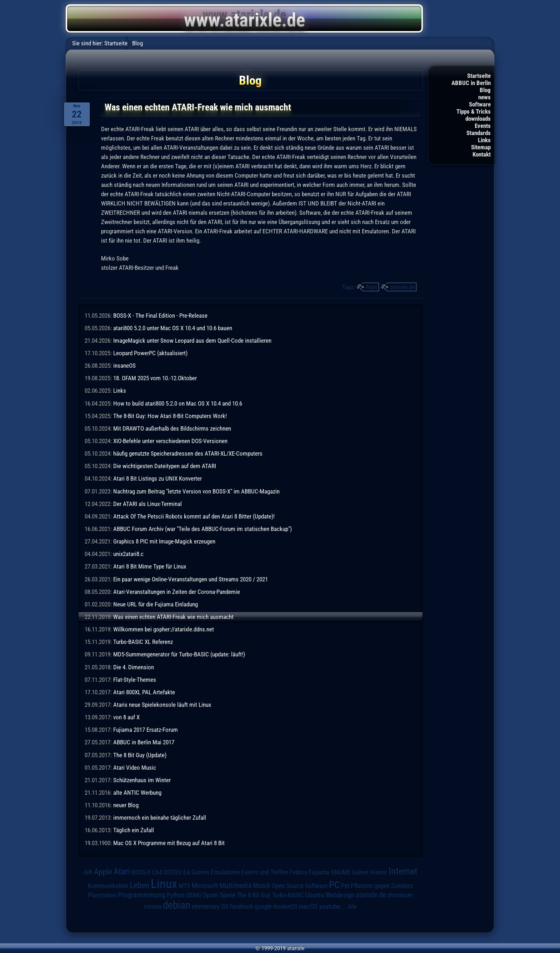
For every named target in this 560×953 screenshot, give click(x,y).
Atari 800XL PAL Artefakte (144, 692)
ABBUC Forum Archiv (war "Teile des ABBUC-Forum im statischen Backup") (202, 529)
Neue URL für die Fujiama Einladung (156, 604)
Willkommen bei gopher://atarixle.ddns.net (164, 629)
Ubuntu (314, 895)
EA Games (196, 872)
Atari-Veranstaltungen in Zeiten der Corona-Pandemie (177, 592)
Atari (371, 287)
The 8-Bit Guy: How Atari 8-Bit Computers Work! (170, 416)
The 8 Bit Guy (254, 895)
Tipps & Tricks (474, 111)
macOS (308, 906)
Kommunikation (108, 886)
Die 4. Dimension (134, 667)
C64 (157, 872)
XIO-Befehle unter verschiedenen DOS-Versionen (170, 441)
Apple (103, 872)
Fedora (298, 872)
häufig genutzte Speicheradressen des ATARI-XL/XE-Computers (188, 453)
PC (334, 885)
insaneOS (124, 366)
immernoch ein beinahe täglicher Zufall (160, 818)
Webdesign (340, 895)
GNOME (341, 872)
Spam (211, 895)
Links (484, 140)
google (263, 907)
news (484, 97)
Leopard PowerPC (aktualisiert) (150, 353)
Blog (485, 90)
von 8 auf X (126, 717)
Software (480, 104)
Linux (164, 884)
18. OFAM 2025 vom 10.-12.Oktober (155, 378)
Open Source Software (300, 886)
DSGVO (173, 872)
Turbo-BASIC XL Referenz (143, 642)
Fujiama (319, 872)
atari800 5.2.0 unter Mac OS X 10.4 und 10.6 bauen (173, 328)
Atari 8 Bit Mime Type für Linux (150, 566)
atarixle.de (402, 287)
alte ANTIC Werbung (137, 793)
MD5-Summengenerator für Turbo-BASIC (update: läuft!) (179, 654)
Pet (345, 886)
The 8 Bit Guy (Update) (140, 755)
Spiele (228, 895)
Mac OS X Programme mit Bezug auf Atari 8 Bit (169, 843)
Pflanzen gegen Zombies (382, 886)
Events (483, 126)
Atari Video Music (135, 768)
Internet (403, 871)
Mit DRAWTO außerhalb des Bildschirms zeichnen (172, 428)
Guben (360, 872)
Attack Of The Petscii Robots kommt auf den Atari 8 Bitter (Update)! (194, 516)
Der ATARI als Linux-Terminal (147, 504)
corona (153, 907)
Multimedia (236, 885)
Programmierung (142, 895)
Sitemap (481, 147)
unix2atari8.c (128, 554)
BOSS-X (141, 872)
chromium (400, 895)
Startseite (479, 76)
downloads (478, 119)
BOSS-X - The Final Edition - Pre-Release (160, 316)
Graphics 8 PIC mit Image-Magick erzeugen (164, 541)
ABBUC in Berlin (471, 83)
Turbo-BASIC (288, 895)
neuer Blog (126, 805)
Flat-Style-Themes (135, 680)
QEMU (194, 895)
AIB (88, 872)
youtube (330, 906)
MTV (184, 886)
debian (177, 905)
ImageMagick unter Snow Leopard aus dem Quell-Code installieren (192, 341)
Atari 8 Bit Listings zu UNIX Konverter (157, 478)
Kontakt (482, 154)
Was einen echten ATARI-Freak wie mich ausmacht (173, 617)
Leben (139, 885)
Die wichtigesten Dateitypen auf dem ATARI (165, 466)
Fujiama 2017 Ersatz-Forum (146, 730)
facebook (241, 907)
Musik (262, 886)
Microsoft (205, 886)
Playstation (102, 895)
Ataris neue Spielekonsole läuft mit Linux (162, 705)
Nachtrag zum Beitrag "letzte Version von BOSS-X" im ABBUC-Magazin (196, 491)
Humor (379, 872)
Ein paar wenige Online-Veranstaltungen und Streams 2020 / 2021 (191, 579)
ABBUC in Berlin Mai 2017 (144, 742)
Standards (479, 133)
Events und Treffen (265, 872)
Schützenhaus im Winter (142, 780)
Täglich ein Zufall (134, 830)
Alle (352, 907)
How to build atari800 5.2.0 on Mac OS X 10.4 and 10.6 (178, 403)
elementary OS (210, 906)
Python (176, 895)
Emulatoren (225, 872)
